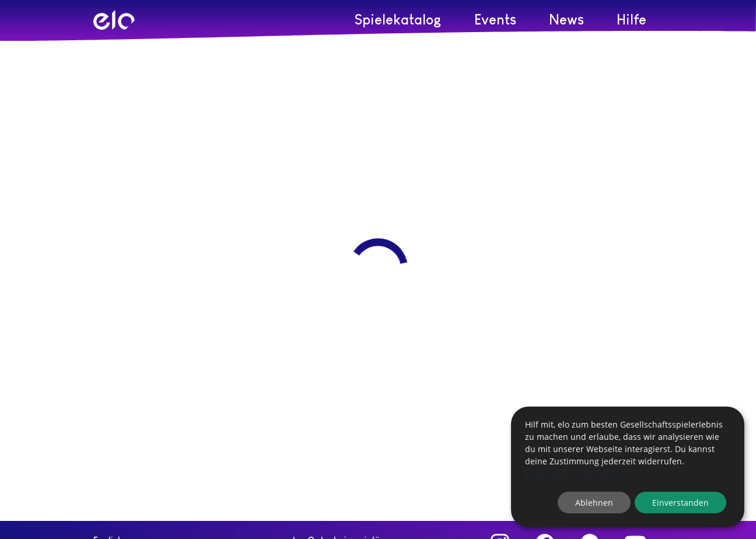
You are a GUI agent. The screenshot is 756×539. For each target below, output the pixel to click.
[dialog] (628, 467)
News (566, 20)
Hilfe (631, 20)
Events (495, 20)
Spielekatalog (398, 20)
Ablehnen (594, 503)
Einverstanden (680, 503)
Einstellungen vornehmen (575, 477)
